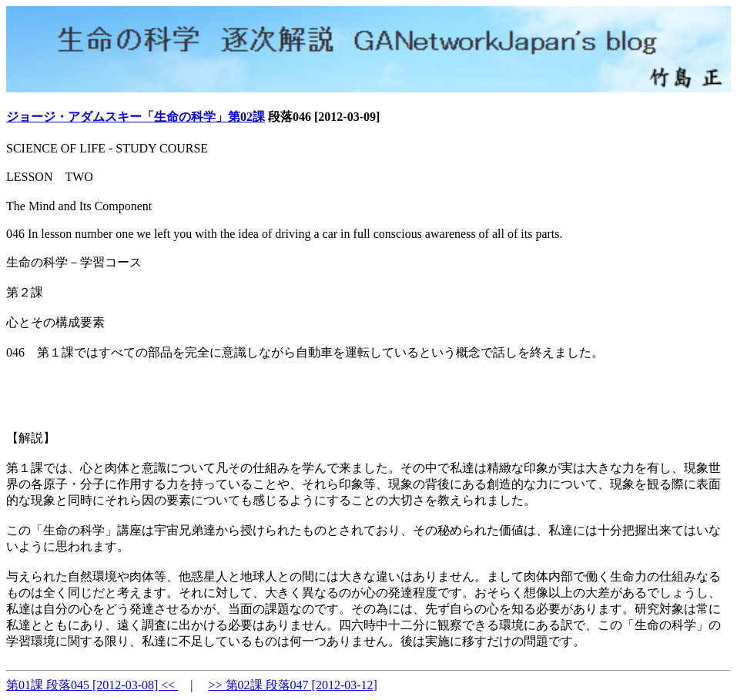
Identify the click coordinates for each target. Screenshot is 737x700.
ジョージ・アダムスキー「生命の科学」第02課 (136, 117)
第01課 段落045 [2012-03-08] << (92, 685)
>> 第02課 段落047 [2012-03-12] (293, 685)
